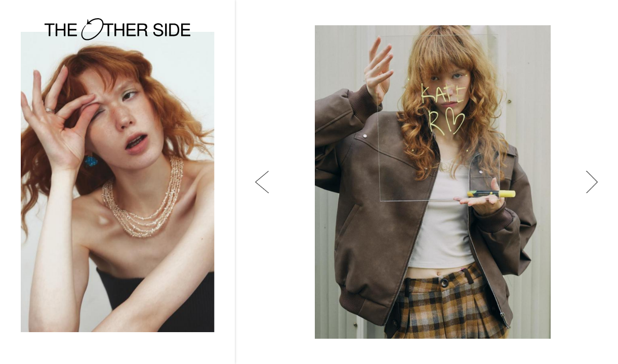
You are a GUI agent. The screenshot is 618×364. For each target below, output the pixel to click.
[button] (262, 182)
